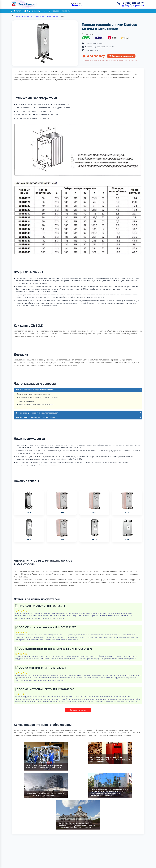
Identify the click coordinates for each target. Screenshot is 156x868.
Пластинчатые (39, 16)
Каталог (16, 11)
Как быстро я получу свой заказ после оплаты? (36, 417)
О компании (54, 11)
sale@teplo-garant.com (133, 6)
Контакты (66, 11)
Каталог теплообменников (24, 16)
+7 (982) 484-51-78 (131, 3)
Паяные (48, 16)
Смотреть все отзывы (78, 710)
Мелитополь (77, 5)
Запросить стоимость (121, 56)
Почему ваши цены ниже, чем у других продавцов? (37, 413)
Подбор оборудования (35, 11)
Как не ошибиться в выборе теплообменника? (35, 390)
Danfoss (56, 16)
